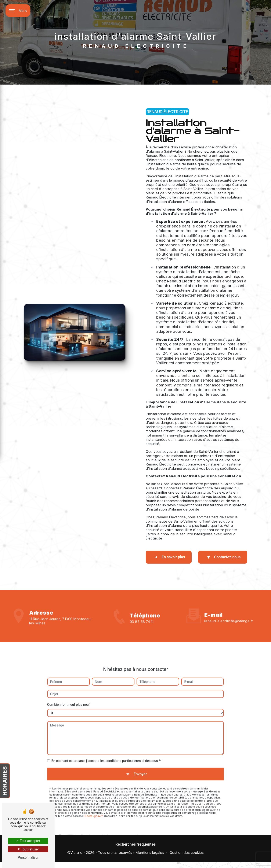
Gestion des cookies (187, 859)
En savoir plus (169, 560)
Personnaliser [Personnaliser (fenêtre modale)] (28, 858)
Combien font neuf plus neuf (69, 696)
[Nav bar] (18, 11)
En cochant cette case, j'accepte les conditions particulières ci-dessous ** (107, 752)
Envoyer (140, 766)
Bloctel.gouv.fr (94, 809)
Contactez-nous (220, 560)
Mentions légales (150, 859)
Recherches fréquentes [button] (135, 851)
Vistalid (77, 859)
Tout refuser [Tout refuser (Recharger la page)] (28, 849)
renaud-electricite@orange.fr (229, 612)
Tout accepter (28, 841)
